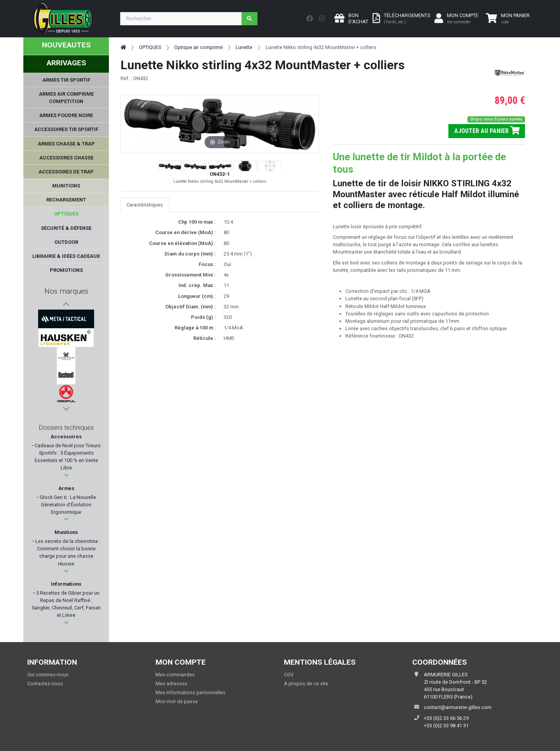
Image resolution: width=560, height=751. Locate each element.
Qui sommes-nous (48, 675)
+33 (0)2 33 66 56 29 (446, 718)
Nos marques (66, 291)
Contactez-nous (45, 684)
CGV (289, 675)
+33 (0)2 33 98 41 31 (446, 726)
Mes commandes (175, 675)
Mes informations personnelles (191, 692)
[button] (66, 475)
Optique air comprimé (199, 47)
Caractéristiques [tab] (145, 205)
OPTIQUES (150, 47)
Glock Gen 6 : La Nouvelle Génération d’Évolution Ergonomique (67, 505)
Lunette (244, 47)
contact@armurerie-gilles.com (458, 707)
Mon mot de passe (177, 701)
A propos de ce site (306, 684)
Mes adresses (171, 684)
